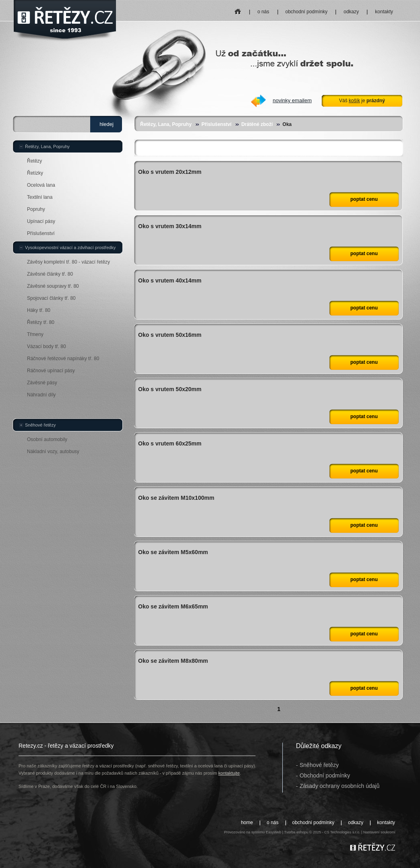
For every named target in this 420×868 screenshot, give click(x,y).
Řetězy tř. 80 (41, 322)
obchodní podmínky (307, 12)
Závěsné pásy (42, 383)
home (238, 9)
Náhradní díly (41, 395)
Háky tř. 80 (39, 310)
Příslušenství (216, 124)
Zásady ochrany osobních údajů (339, 786)
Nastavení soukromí (379, 832)
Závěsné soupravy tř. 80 (53, 286)
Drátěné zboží (257, 124)
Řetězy (34, 161)
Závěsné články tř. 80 (50, 274)
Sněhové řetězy (40, 425)
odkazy (351, 12)
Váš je (362, 101)
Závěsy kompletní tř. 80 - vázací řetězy (68, 262)
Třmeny (35, 334)
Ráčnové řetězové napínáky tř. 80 (63, 359)
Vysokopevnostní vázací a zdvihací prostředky (70, 247)
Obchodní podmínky (325, 775)
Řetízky (35, 173)
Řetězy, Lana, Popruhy (166, 124)
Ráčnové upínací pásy (51, 371)
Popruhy (36, 209)
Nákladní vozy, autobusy (53, 452)
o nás (263, 12)
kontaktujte (229, 773)
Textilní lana (40, 197)
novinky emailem (292, 100)
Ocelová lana (41, 185)
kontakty (384, 12)
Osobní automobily (47, 439)
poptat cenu (364, 199)
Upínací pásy (41, 221)
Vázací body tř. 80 (47, 346)
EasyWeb (273, 832)
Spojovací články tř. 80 (51, 298)
